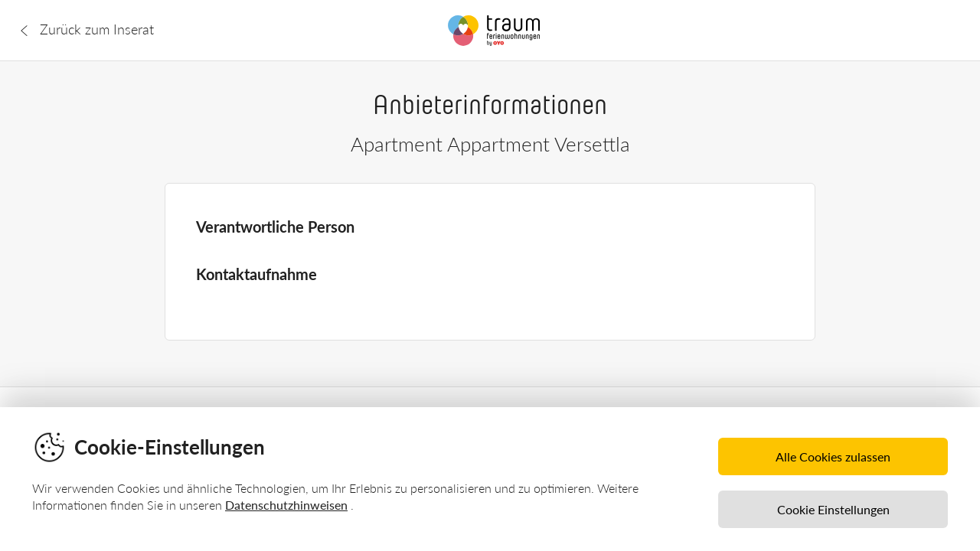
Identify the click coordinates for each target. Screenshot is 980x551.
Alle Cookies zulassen (833, 456)
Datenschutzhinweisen (286, 505)
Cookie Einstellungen (833, 509)
